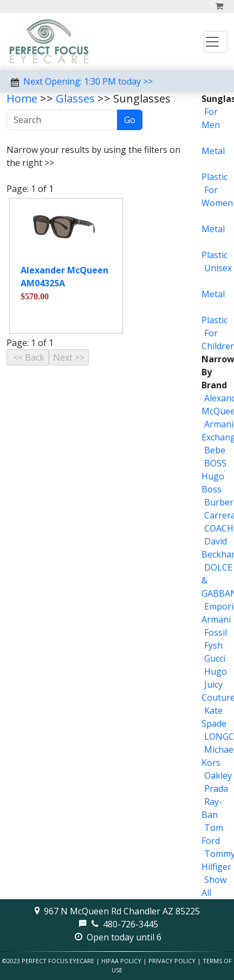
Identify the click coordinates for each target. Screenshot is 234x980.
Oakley (218, 776)
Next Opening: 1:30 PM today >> (88, 81)
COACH (219, 528)
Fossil (216, 632)
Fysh (213, 645)
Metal (213, 151)
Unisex (218, 268)
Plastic (214, 177)
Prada (216, 789)
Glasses (75, 98)
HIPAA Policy (121, 961)
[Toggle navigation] (216, 42)
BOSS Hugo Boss (214, 476)
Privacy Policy (172, 961)
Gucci (215, 658)
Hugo (216, 671)
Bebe (215, 450)
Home (22, 98)
